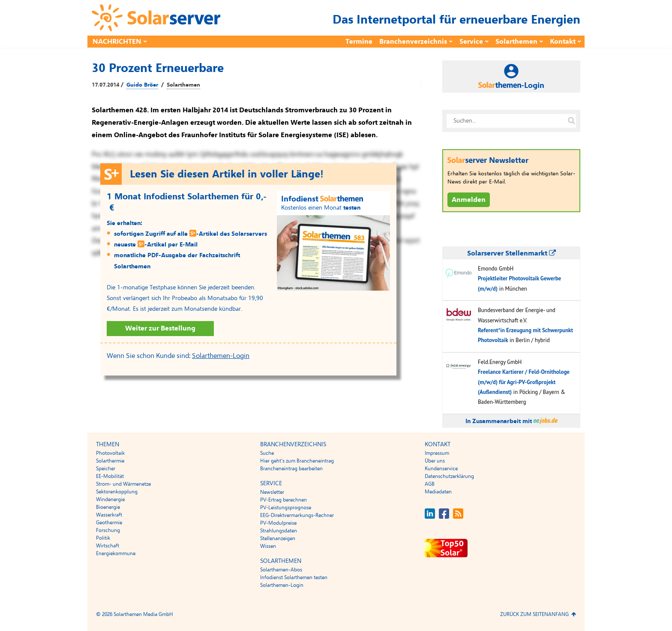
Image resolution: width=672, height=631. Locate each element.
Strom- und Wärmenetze (123, 484)
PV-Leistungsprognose (286, 508)
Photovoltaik (110, 453)
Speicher (106, 469)
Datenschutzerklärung (449, 476)
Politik (103, 538)
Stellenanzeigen (278, 538)
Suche (267, 453)
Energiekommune (116, 553)
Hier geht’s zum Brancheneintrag (297, 461)
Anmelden (469, 200)
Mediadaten (438, 492)
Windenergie (110, 499)
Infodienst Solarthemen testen (294, 577)
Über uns (435, 461)
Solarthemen (516, 42)
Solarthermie (110, 461)
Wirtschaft (108, 546)
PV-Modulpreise (278, 523)
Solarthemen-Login (221, 356)
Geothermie (109, 523)
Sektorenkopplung (117, 492)
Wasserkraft (109, 515)
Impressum (437, 453)
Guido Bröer (142, 85)
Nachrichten (117, 42)
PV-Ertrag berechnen (283, 500)
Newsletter (272, 492)
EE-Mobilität (110, 476)
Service (471, 42)
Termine (359, 42)
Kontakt (563, 42)
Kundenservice (441, 469)
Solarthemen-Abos (281, 570)
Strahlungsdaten (279, 531)
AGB (430, 484)
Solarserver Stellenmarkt (511, 253)
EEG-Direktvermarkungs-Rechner (297, 515)
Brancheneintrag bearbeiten (291, 469)
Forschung (108, 530)
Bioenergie (108, 507)
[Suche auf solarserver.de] (571, 121)
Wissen (268, 546)
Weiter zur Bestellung (160, 328)
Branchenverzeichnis (413, 42)
